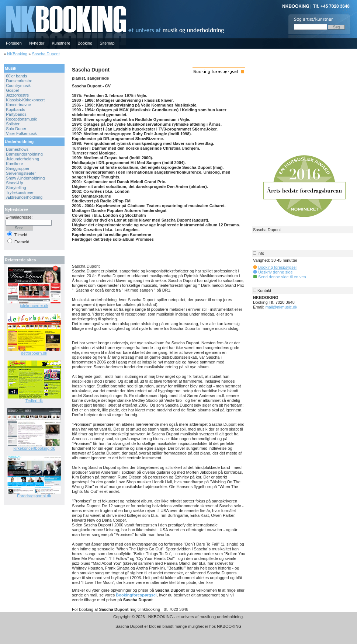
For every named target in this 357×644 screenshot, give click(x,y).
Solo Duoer (16, 129)
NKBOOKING (1, 2)
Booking (85, 43)
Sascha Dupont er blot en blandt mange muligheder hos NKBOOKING (178, 626)
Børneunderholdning (24, 154)
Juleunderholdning (22, 159)
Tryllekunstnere (20, 192)
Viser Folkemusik (21, 133)
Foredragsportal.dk (34, 496)
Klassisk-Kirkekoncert (25, 100)
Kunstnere (61, 43)
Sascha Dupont (46, 54)
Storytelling (16, 188)
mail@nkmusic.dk (281, 307)
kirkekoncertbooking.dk (34, 448)
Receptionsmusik (21, 119)
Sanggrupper (18, 168)
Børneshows (17, 149)
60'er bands (16, 76)
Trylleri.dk (34, 401)
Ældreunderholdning (24, 197)
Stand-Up (14, 183)
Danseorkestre (19, 81)
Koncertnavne (18, 105)
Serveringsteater (21, 173)
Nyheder (37, 43)
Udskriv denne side (275, 272)
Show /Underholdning (25, 178)
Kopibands (15, 109)
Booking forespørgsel (277, 267)
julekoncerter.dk (34, 306)
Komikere (14, 164)
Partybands (16, 114)
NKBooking (17, 54)
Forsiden (14, 43)
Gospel (12, 90)
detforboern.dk (34, 353)
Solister (13, 124)
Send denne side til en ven (282, 277)
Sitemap (107, 43)
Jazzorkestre (17, 95)
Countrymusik (18, 86)
